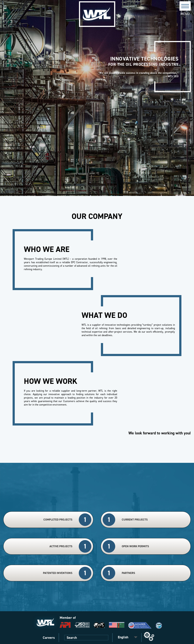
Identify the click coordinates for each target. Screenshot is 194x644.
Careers (49, 638)
